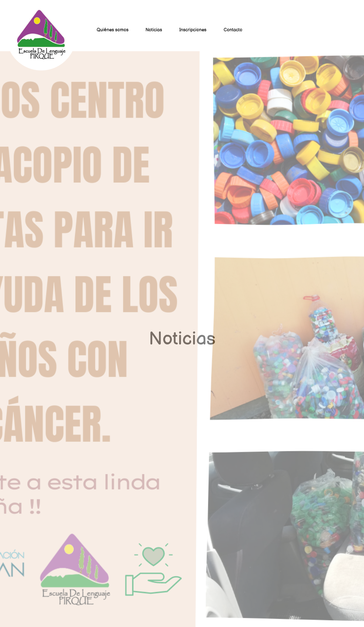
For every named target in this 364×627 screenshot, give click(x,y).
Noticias (154, 30)
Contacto (233, 30)
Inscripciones (193, 30)
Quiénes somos (113, 30)
